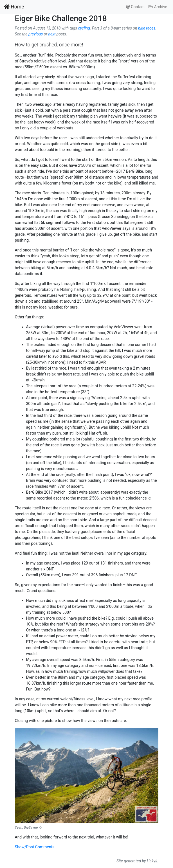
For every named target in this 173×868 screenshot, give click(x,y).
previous (36, 34)
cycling (84, 28)
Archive (158, 7)
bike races (147, 28)
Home (14, 7)
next (52, 34)
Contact (135, 7)
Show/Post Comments (35, 847)
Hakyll (152, 861)
